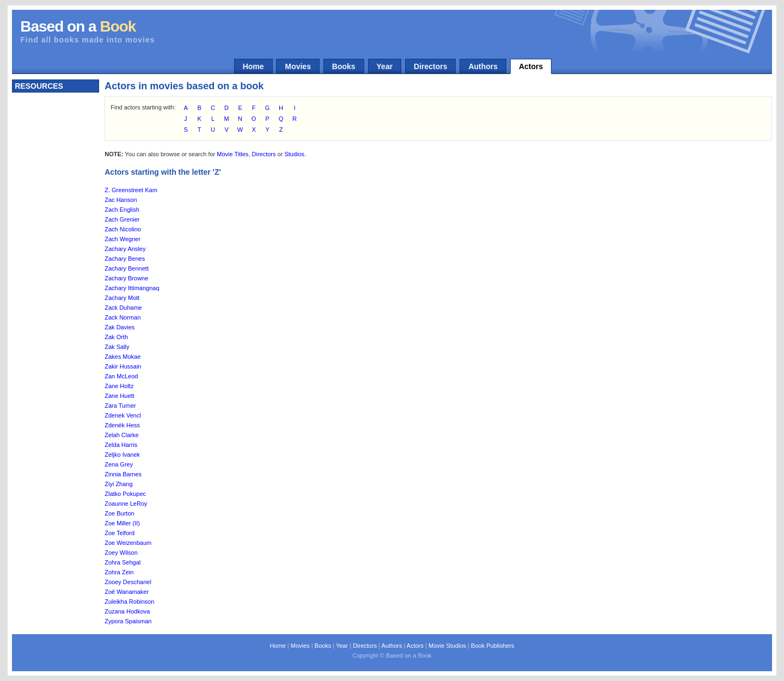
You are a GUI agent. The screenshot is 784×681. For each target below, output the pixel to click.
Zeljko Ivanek (122, 455)
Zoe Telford (120, 533)
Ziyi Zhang (118, 484)
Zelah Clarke (121, 435)
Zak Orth (116, 337)
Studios (294, 154)
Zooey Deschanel (128, 582)
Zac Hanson (121, 200)
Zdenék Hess (122, 425)
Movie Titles (232, 154)
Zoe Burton (119, 513)
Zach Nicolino (123, 229)
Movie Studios (447, 646)
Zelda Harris (121, 445)
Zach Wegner (122, 239)
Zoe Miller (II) (122, 523)
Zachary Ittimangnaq (132, 288)
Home (253, 66)
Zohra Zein (119, 572)
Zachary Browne (126, 278)
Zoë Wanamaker (127, 592)
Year (385, 66)
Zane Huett (119, 396)
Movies (298, 66)
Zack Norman (122, 317)
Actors (531, 66)
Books (344, 66)
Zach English (122, 210)
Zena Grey (119, 464)
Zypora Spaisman (128, 621)
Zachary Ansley (125, 249)
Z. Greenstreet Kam (131, 190)
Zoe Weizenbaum (128, 543)
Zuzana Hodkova (127, 611)
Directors (430, 66)
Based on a (78, 26)
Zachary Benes (125, 259)
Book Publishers (493, 646)
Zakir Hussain (123, 366)
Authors (483, 66)
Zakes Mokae (122, 357)
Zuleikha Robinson (129, 602)
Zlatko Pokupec (125, 494)
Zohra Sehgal (122, 562)
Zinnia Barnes (123, 474)
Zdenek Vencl (123, 415)
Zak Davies (120, 327)
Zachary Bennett (127, 268)
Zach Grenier (122, 219)
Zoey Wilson (121, 553)
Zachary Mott (122, 298)
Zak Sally (117, 347)
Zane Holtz (119, 386)
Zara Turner (120, 406)
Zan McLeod (121, 376)
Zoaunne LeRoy (126, 504)
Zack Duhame (123, 308)
